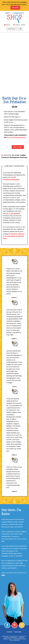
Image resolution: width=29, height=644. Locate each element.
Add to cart (18, 147)
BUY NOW (15, 8)
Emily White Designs (18, 640)
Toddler (23, 155)
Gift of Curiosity (14, 18)
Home (7, 25)
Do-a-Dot (16, 155)
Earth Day (24, 157)
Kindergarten (14, 157)
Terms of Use (7, 639)
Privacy (22, 638)
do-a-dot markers (13, 213)
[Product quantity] (8, 147)
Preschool (5, 157)
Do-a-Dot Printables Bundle (16, 137)
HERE (3, 575)
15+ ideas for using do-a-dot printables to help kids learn (14, 236)
